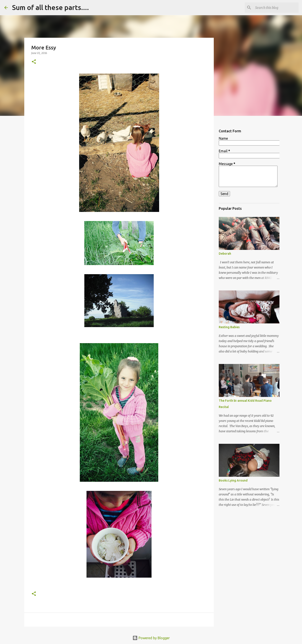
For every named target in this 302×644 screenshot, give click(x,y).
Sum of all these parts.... (51, 7)
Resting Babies (229, 327)
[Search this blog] (276, 8)
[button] (34, 62)
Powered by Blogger (151, 638)
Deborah (225, 254)
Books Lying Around (233, 480)
